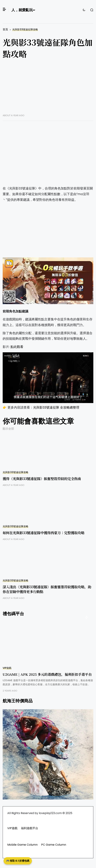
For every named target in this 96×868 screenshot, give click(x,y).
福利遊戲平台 (30, 828)
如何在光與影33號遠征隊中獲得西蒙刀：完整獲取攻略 (44, 533)
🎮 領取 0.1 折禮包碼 (18, 861)
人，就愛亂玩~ (23, 10)
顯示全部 (8, 429)
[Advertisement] (48, 89)
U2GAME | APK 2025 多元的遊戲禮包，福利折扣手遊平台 (47, 674)
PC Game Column (54, 845)
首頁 (5, 29)
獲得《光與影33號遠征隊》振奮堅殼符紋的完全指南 (42, 479)
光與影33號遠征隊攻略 (25, 30)
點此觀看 (17, 347)
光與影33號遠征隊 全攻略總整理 (56, 407)
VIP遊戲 (7, 668)
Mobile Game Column (22, 845)
